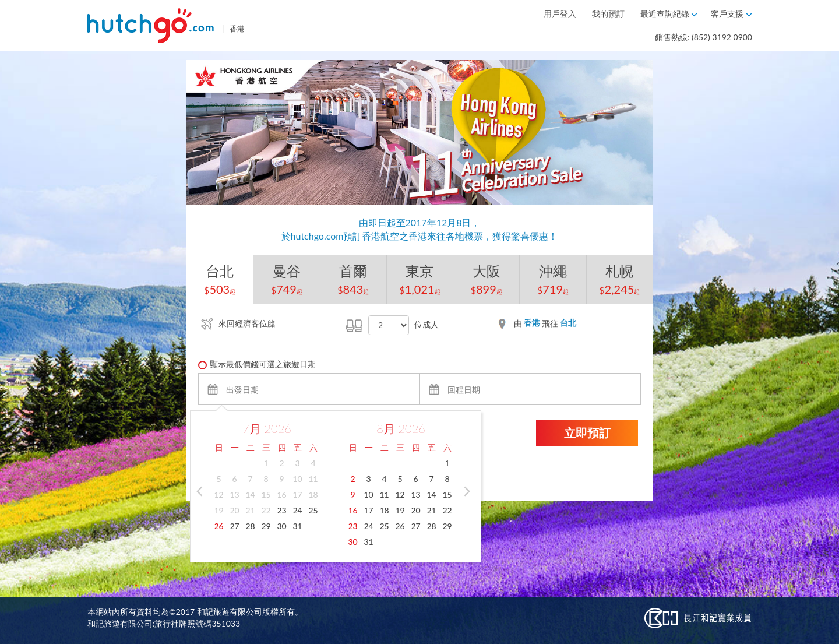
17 (297, 495)
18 (313, 495)
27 (234, 526)
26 (218, 526)
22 (266, 510)
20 (234, 510)
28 (250, 526)
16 (281, 495)
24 (297, 510)
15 (266, 495)
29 (266, 526)
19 (218, 510)
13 (234, 495)
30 (281, 526)
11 (313, 479)
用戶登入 (561, 14)
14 (250, 495)
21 (250, 510)
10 (297, 479)
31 (297, 526)
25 (313, 510)
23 (281, 510)
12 (218, 495)
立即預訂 (587, 432)
